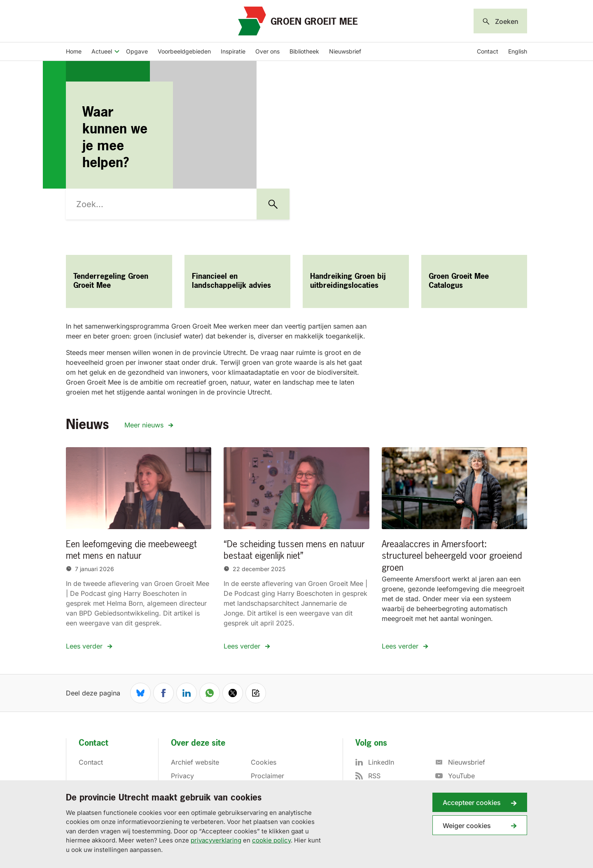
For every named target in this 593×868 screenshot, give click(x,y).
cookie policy (271, 840)
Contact (488, 51)
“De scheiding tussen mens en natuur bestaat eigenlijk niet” (294, 551)
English (518, 51)
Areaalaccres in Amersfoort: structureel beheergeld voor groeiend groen (452, 556)
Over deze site (198, 743)
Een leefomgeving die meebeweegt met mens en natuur (131, 551)
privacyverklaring (216, 840)
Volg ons (371, 743)
